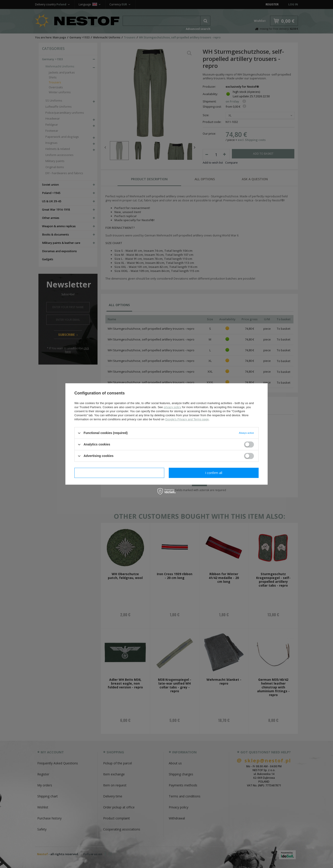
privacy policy (172, 407)
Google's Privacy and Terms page (187, 419)
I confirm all (214, 473)
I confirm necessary (119, 473)
